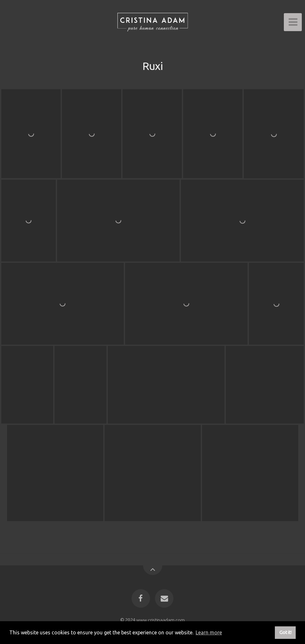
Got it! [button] (285, 632)
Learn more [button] (209, 632)
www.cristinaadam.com (161, 620)
